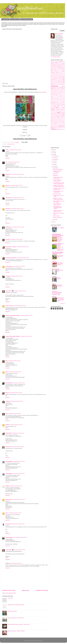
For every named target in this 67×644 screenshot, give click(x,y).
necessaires (53, 109)
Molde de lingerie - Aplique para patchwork (16, 605)
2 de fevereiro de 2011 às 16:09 (19, 306)
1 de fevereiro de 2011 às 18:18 (17, 209)
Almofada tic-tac (62, 63)
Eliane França (8, 174)
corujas (56, 85)
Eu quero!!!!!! (55, 174)
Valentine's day (58, 129)
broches (61, 72)
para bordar (57, 114)
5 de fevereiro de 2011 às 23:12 (19, 383)
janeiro (55, 220)
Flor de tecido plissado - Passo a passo (58, 181)
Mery (7, 361)
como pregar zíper (61, 83)
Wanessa (7, 393)
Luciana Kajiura (9, 266)
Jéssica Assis (8, 524)
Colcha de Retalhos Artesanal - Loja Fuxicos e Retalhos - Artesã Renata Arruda (60, 247)
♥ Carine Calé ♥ (9, 291)
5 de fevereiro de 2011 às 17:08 (26, 315)
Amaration (8, 239)
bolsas (55, 70)
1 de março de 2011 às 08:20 (20, 550)
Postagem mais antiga (42, 590)
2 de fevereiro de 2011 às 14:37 (16, 276)
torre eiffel (63, 128)
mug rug (61, 107)
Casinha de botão (54, 81)
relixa (7, 513)
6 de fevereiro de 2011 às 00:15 (17, 401)
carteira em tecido (58, 79)
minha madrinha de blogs (26, 19)
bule (64, 72)
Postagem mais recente (9, 590)
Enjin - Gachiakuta (61, 228)
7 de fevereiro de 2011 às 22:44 (18, 433)
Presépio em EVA (59, 123)
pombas (52, 120)
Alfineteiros (56, 63)
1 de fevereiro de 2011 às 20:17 (23, 247)
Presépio (54, 123)
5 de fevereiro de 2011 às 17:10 (26, 336)
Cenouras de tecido (61, 81)
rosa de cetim (60, 124)
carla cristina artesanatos (11, 258)
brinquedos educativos (55, 72)
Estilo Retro (58, 90)
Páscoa (63, 115)
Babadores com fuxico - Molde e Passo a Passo (58, 199)
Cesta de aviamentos (54, 82)
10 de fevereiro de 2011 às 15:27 (19, 499)
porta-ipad (55, 120)
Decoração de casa (55, 88)
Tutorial (53, 129)
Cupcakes (63, 86)
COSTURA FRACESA (61, 85)
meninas (63, 102)
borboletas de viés (58, 71)
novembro (55, 156)
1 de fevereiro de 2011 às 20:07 (16, 239)
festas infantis (58, 94)
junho (54, 161)
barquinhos (56, 68)
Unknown (7, 185)
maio (54, 163)
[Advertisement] (13, 51)
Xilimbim (7, 486)
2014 (53, 149)
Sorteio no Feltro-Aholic (12, 611)
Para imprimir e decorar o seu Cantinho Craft (59, 189)
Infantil (56, 99)
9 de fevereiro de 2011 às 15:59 (16, 486)
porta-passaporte (60, 120)
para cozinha (62, 114)
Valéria (7, 150)
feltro (55, 94)
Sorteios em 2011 (11, 144)
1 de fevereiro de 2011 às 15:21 (14, 162)
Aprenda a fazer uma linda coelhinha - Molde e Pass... (59, 186)
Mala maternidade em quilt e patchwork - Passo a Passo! (19, 624)
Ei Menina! (54, 262)
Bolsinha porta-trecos (61, 70)
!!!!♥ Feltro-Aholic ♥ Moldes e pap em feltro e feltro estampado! (58, 253)
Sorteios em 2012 (57, 128)
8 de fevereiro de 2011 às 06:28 (18, 447)
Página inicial (25, 590)
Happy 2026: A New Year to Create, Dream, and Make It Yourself (60, 240)
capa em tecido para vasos (58, 74)
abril (54, 165)
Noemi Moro (8, 209)
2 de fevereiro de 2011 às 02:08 (19, 266)
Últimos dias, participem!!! (58, 169)
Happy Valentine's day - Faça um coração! (59, 202)
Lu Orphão (8, 276)
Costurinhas (54, 86)
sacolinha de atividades (57, 125)
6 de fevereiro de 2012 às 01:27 (16, 563)
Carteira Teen (58, 80)
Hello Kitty (57, 97)
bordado (63, 71)
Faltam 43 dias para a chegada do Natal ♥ (60, 264)
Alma (7, 414)
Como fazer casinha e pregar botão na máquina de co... (59, 183)
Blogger (41, 641)
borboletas (52, 71)
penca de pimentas (57, 118)
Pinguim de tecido (56, 119)
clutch (52, 83)
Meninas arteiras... (57, 216)
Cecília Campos (9, 499)
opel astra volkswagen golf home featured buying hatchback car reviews (57, 293)
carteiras (63, 80)
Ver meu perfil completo (55, 57)
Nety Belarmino (9, 383)
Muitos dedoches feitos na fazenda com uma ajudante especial (61, 299)
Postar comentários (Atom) (11, 593)
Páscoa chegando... (59, 278)
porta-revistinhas (60, 121)
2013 (53, 151)
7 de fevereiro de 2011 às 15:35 (16, 425)
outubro (55, 158)
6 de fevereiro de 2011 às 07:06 (14, 414)
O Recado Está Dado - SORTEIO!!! (57, 172)
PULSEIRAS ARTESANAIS (60, 286)
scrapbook (57, 126)
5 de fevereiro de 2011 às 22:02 (15, 372)
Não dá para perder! (57, 194)
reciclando (52, 124)
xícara (64, 129)
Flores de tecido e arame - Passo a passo (58, 178)
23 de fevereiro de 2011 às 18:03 (18, 524)
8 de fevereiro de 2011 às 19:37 (19, 474)
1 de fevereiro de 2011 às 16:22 (16, 185)
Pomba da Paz (62, 119)
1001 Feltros (55, 227)
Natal (64, 107)
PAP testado (63, 113)
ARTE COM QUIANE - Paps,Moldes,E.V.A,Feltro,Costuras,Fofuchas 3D (58, 235)
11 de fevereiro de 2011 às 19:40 (15, 513)
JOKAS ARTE (8, 433)
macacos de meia (59, 101)
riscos (56, 124)
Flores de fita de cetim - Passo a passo (58, 204)
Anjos (60, 64)
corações (53, 85)
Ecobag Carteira (53, 90)
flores (61, 96)
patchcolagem (63, 116)
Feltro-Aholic (43, 92)
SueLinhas (54, 277)
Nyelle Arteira (8, 227)
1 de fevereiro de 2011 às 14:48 (15, 150)
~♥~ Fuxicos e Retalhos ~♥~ (58, 244)
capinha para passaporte (58, 77)
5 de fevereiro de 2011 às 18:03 (14, 361)
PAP (59, 113)
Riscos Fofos (10, 598)
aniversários (57, 64)
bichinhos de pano (57, 69)
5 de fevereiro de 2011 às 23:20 (16, 393)
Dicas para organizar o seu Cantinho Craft (16, 618)
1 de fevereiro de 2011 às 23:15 (23, 258)
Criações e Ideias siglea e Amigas (12, 315)
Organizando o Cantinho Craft (56, 110)
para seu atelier (59, 115)
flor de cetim (55, 95)
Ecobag (63, 89)
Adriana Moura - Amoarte (11, 247)
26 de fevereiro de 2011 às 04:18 (20, 537)
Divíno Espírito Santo (59, 89)
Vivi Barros (8, 401)
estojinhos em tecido (57, 91)
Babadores (58, 66)
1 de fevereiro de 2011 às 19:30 (18, 227)
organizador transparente (60, 109)
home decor (62, 97)
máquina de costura (59, 102)
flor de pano (56, 96)
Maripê (54, 284)
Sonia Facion (8, 447)
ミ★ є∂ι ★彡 (8, 198)
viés (62, 129)
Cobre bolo (55, 83)
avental (55, 66)
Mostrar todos (63, 304)
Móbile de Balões (59, 105)
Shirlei (7, 372)
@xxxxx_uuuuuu (9, 306)
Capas (61, 76)
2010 (53, 222)
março (54, 166)
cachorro (52, 74)
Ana (6, 162)
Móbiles (58, 106)
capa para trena (57, 76)
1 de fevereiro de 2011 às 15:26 (18, 174)
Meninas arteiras (53, 104)
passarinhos (53, 116)
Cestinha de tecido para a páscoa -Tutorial (58, 211)
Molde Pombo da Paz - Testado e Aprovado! (16, 631)
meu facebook (6, 19)
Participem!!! (55, 176)
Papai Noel (53, 114)
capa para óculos (58, 75)
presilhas (63, 123)
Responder (8, 158)
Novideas (54, 297)
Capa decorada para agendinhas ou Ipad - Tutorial (58, 208)
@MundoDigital (9, 461)
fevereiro (55, 168)
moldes (57, 107)
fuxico (64, 96)
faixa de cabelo (57, 93)
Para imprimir (53, 115)
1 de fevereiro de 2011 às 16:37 (17, 198)
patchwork (52, 118)
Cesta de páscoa (62, 82)
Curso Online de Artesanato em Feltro (60, 256)
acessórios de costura (54, 61)
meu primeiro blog (15, 19)
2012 (53, 153)
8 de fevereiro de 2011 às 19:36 (19, 461)
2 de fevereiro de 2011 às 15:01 (20, 291)
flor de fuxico (60, 95)
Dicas (54, 89)
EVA (53, 93)
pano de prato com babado (57, 111)
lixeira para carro (56, 100)
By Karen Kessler (56, 269)
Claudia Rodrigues (9, 537)
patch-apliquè (57, 116)
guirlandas (52, 97)
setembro (55, 159)
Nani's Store (55, 291)
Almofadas (53, 64)
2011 (53, 154)
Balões (62, 66)
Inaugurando (53, 99)
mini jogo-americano (60, 104)
